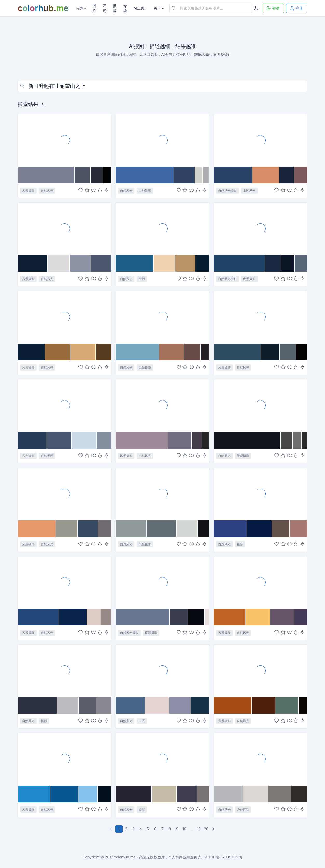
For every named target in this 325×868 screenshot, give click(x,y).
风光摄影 (28, 456)
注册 (296, 8)
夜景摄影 (249, 279)
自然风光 (47, 191)
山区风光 (249, 191)
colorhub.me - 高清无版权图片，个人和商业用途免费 (158, 857)
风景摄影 (28, 191)
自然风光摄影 (227, 191)
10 (184, 829)
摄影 (142, 279)
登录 (273, 8)
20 (206, 829)
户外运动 (243, 809)
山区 (142, 721)
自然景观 (47, 456)
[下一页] (214, 829)
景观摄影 (243, 456)
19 (199, 829)
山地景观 (145, 191)
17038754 (229, 857)
